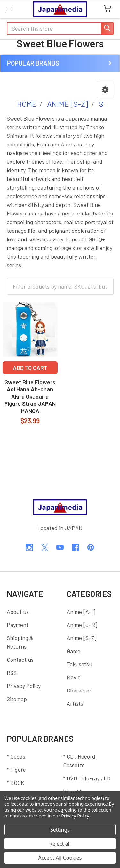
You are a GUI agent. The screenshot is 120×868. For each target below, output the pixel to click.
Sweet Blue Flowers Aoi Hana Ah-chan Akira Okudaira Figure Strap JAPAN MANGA (30, 396)
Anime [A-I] (81, 612)
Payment (18, 625)
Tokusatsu (79, 664)
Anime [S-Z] (82, 638)
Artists (75, 703)
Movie (74, 677)
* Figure (16, 770)
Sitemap (17, 699)
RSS (12, 673)
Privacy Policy (24, 686)
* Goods (16, 756)
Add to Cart (30, 368)
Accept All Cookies (60, 858)
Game (73, 651)
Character (79, 690)
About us (18, 612)
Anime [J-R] (82, 625)
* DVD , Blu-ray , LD (87, 778)
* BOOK (16, 783)
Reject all (60, 844)
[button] (105, 90)
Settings (60, 830)
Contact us (20, 660)
